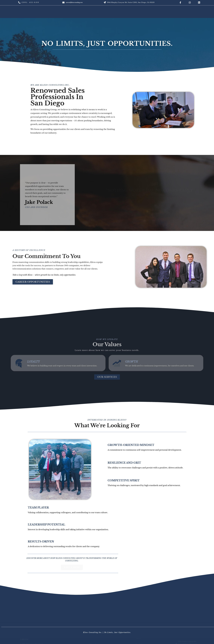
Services (158, 14)
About (55, 14)
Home (20, 14)
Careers (195, 14)
